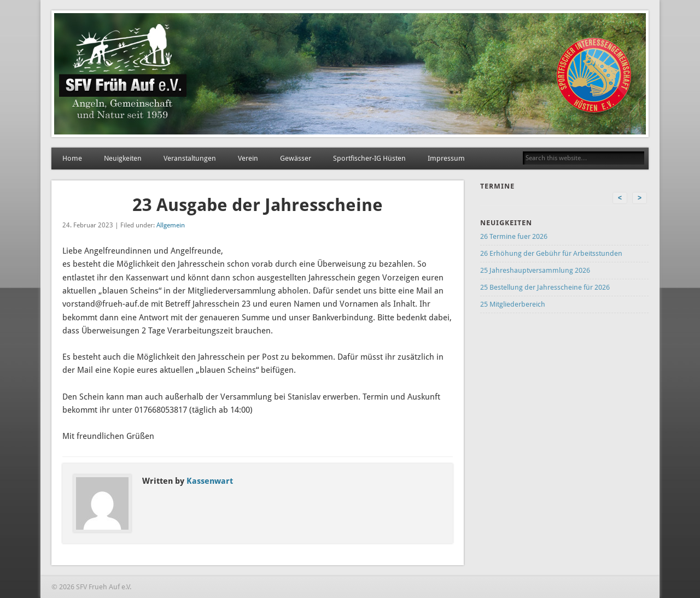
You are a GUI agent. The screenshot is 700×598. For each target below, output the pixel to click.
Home (72, 158)
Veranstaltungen (190, 158)
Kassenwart (210, 481)
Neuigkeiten (123, 158)
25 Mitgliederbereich (513, 304)
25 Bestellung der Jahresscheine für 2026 (545, 287)
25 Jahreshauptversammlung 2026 (535, 270)
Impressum (446, 158)
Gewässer (296, 158)
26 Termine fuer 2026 (514, 236)
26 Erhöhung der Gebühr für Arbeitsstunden (551, 253)
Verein (248, 158)
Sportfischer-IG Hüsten (369, 158)
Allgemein (171, 225)
